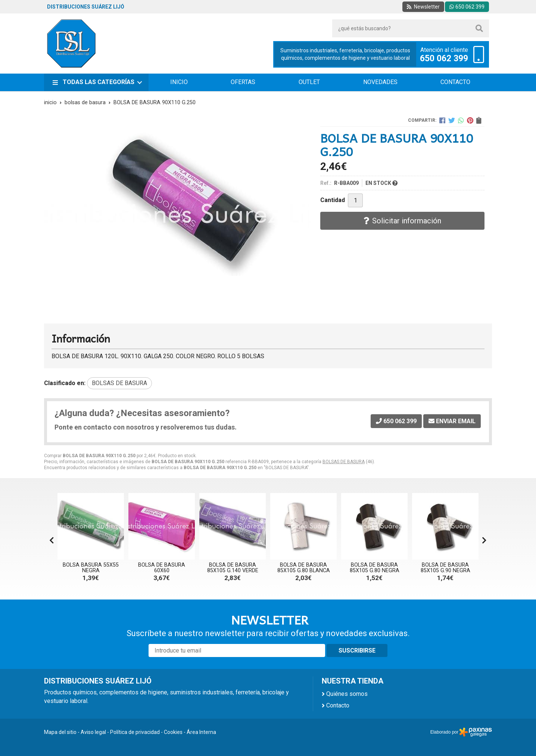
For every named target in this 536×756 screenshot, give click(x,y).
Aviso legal (93, 732)
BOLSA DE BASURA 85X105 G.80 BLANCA (304, 568)
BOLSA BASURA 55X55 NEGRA (91, 568)
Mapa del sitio (60, 732)
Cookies (173, 732)
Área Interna (201, 732)
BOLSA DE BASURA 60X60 (162, 568)
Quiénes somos (347, 694)
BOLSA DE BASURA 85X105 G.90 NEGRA (445, 568)
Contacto (338, 705)
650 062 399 (444, 59)
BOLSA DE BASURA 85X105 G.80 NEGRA (375, 568)
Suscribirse (357, 650)
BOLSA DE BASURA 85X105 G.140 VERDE (233, 568)
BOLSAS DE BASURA (344, 462)
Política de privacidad (135, 732)
